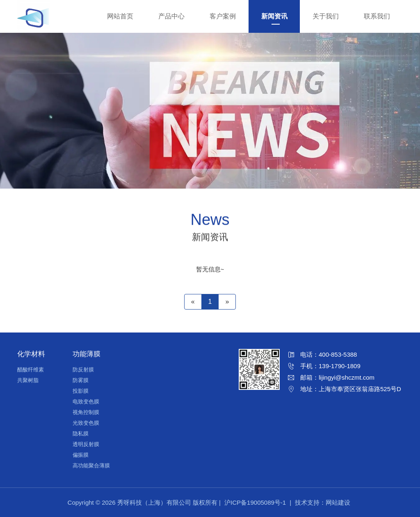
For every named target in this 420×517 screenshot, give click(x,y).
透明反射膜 (86, 444)
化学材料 (31, 354)
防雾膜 (81, 380)
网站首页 (120, 16)
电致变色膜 (86, 402)
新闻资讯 (274, 16)
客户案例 (223, 16)
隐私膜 (81, 434)
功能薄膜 (87, 354)
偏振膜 (81, 455)
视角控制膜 (86, 412)
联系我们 (377, 16)
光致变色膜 (86, 423)
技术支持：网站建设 (323, 502)
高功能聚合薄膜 (91, 466)
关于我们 (326, 16)
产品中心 (171, 16)
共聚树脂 (28, 380)
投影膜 (81, 391)
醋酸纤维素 (31, 370)
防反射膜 (83, 370)
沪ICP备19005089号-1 (255, 502)
